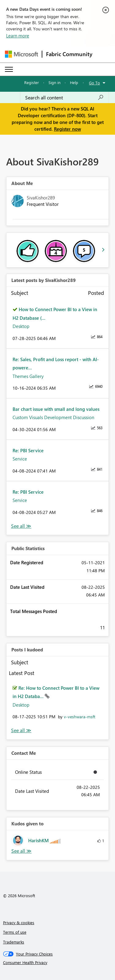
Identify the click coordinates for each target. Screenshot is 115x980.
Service (20, 459)
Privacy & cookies (19, 922)
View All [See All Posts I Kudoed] (21, 730)
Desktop (21, 326)
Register (32, 82)
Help (74, 82)
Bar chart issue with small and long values (56, 409)
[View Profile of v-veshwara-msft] (80, 717)
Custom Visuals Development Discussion (53, 417)
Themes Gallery (28, 376)
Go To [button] (94, 83)
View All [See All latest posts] (21, 526)
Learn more (18, 36)
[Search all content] (64, 98)
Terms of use (15, 932)
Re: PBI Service (28, 450)
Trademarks (14, 942)
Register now (67, 129)
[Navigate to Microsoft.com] (21, 54)
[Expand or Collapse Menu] (9, 69)
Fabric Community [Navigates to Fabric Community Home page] (69, 54)
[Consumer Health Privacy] (58, 963)
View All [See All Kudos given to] (21, 851)
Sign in (54, 82)
